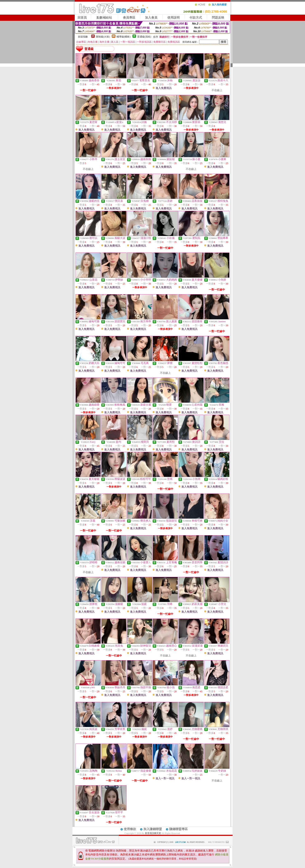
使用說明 (174, 18)
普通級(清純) (144, 37)
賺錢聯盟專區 (179, 829)
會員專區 (129, 18)
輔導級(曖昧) (124, 37)
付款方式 (196, 18)
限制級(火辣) (103, 37)
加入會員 (151, 18)
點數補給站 (104, 18)
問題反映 (218, 18)
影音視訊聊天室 (153, 833)
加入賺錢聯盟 (153, 829)
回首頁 (82, 18)
